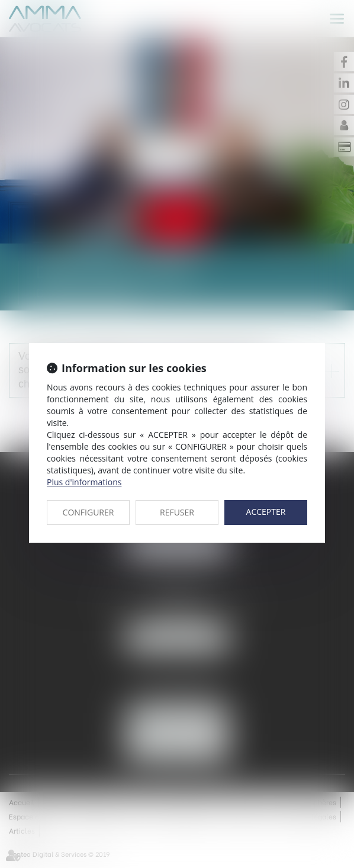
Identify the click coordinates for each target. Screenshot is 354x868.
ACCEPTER (266, 512)
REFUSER (177, 512)
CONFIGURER (89, 512)
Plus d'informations (84, 482)
